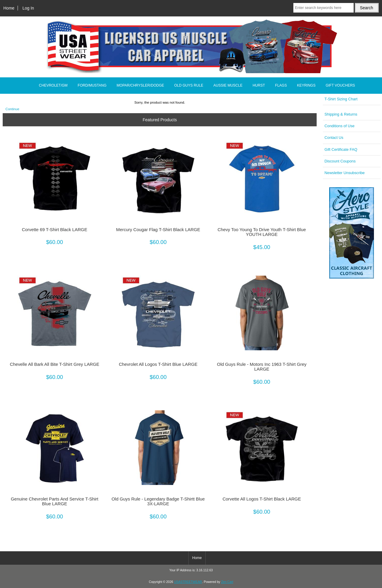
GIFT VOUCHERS (340, 85)
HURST (259, 85)
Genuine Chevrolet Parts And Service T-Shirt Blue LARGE (54, 501)
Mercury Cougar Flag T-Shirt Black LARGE (158, 230)
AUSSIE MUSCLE (228, 85)
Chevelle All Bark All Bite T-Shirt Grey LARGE (55, 364)
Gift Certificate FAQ (341, 149)
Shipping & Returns (341, 114)
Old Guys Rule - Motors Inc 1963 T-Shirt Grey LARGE (262, 367)
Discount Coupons (340, 161)
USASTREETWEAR (188, 582)
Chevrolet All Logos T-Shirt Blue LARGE (158, 364)
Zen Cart (227, 582)
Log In (28, 8)
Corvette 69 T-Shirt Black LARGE (54, 230)
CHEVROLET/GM (53, 85)
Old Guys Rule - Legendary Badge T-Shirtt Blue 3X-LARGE (158, 501)
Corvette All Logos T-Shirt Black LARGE (262, 499)
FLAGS (281, 85)
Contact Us (334, 138)
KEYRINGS (306, 85)
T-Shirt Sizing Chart (341, 99)
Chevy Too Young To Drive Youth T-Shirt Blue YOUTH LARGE (262, 232)
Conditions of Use (339, 126)
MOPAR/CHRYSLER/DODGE (140, 85)
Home (9, 8)
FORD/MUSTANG (92, 85)
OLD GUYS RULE (189, 85)
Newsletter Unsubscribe (345, 173)
